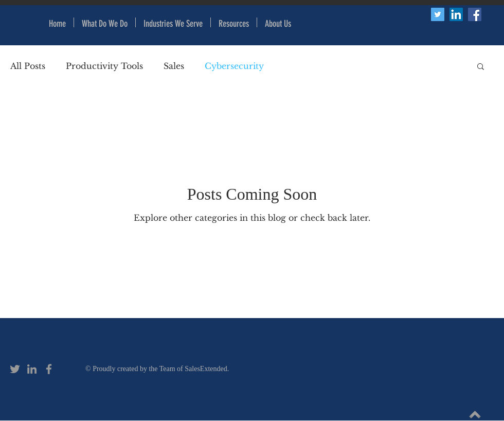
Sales (174, 66)
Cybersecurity (234, 66)
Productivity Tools (104, 66)
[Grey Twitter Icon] (15, 369)
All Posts (28, 66)
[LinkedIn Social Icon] (456, 14)
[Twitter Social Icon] (438, 14)
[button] (234, 22)
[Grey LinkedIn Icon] (32, 369)
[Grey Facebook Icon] (49, 369)
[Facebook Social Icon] (475, 14)
